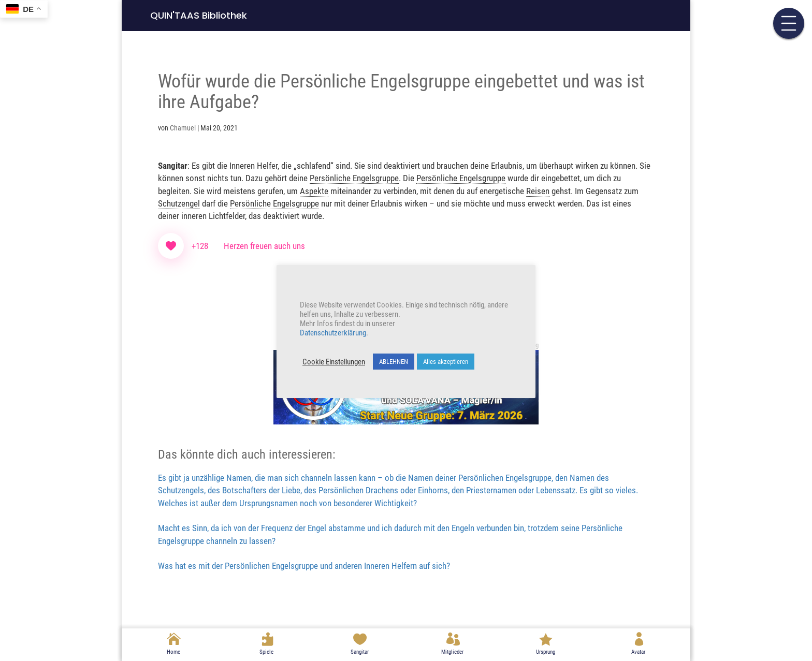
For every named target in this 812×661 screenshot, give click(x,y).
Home (173, 652)
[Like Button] (171, 246)
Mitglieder (452, 652)
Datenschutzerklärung (333, 333)
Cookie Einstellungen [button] (334, 362)
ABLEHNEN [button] (394, 362)
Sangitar (360, 652)
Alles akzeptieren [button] (446, 362)
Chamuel (183, 128)
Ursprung (546, 652)
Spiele (266, 652)
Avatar (638, 652)
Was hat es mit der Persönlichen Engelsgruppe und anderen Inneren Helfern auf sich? (304, 566)
